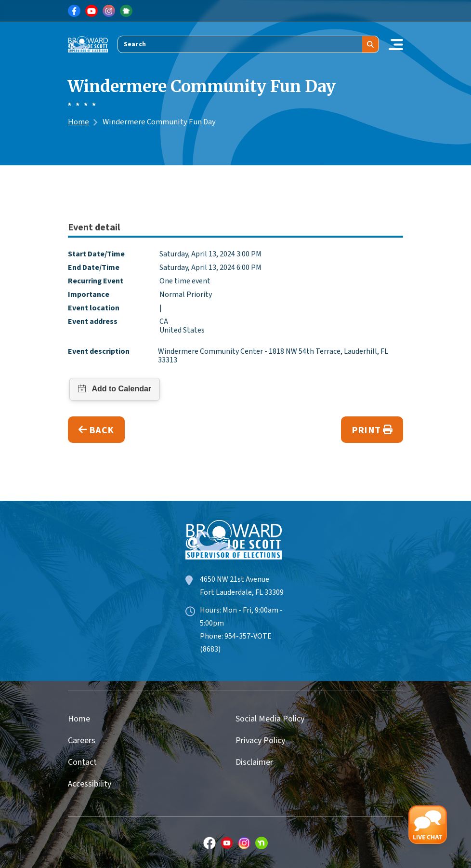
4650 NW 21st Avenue (235, 579)
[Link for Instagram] (109, 11)
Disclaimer (254, 762)
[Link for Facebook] (74, 11)
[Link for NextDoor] (126, 11)
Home (78, 122)
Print (372, 430)
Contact (82, 762)
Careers (82, 741)
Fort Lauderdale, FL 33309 (242, 592)
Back (96, 430)
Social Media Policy (270, 719)
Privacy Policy (260, 741)
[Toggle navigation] (396, 44)
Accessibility (90, 784)
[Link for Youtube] (92, 11)
